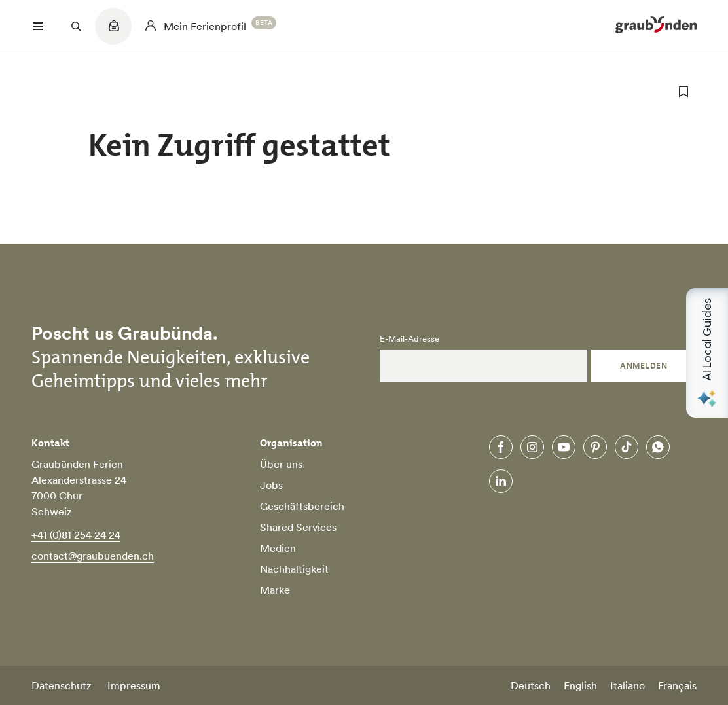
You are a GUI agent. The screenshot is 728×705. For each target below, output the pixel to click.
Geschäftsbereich (302, 506)
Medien (278, 548)
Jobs (271, 485)
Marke (275, 590)
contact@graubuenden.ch (93, 556)
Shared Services (298, 527)
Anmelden (644, 366)
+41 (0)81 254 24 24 (76, 535)
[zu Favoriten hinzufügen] (683, 92)
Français (677, 685)
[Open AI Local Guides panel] (707, 353)
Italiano (628, 685)
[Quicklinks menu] (113, 33)
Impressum (134, 685)
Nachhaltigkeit (294, 569)
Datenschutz (62, 685)
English (580, 685)
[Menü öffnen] (38, 26)
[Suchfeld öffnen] (76, 26)
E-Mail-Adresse (409, 339)
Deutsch (531, 685)
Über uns (281, 464)
